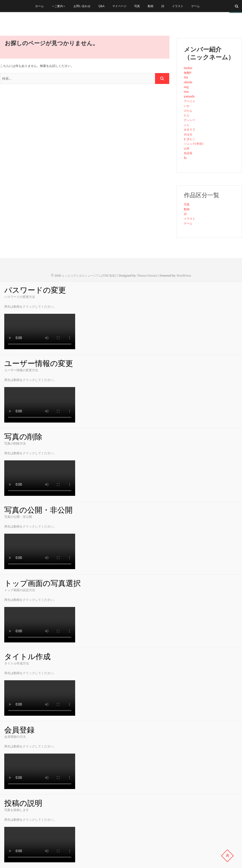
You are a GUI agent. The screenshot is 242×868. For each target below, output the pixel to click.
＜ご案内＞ (59, 6)
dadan (188, 68)
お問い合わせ (82, 6)
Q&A (102, 6)
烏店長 (188, 153)
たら (187, 115)
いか (187, 106)
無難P (188, 73)
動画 (151, 6)
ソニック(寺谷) (194, 144)
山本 (187, 148)
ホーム (39, 6)
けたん (188, 111)
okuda (188, 82)
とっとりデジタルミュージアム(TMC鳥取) (89, 276)
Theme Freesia (147, 276)
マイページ (119, 6)
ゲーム (195, 6)
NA (186, 77)
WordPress (184, 276)
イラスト (178, 6)
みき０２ (190, 129)
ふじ (187, 125)
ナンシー (190, 120)
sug (186, 87)
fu (185, 158)
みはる (188, 134)
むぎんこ (190, 139)
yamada (189, 96)
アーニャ (190, 101)
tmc (187, 92)
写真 (137, 6)
